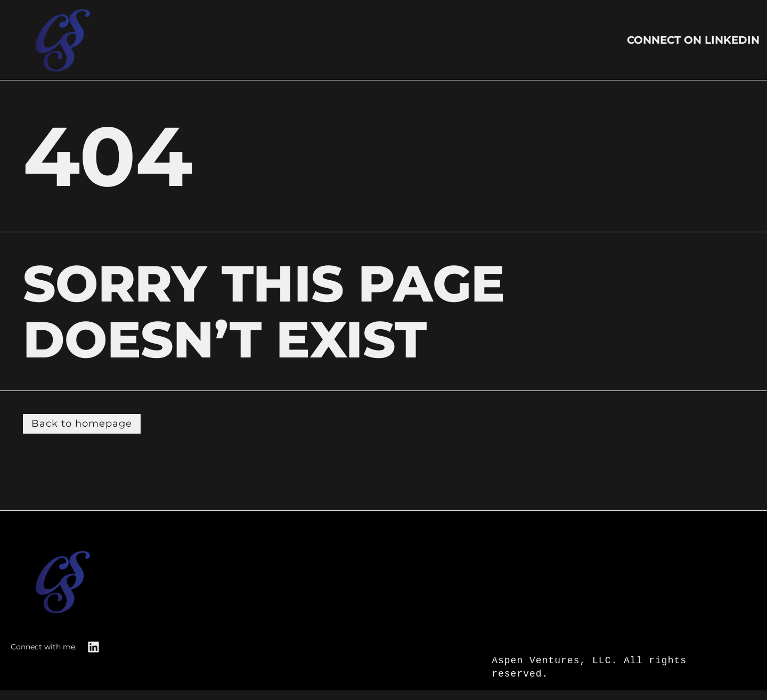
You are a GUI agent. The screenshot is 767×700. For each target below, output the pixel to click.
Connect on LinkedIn (693, 40)
